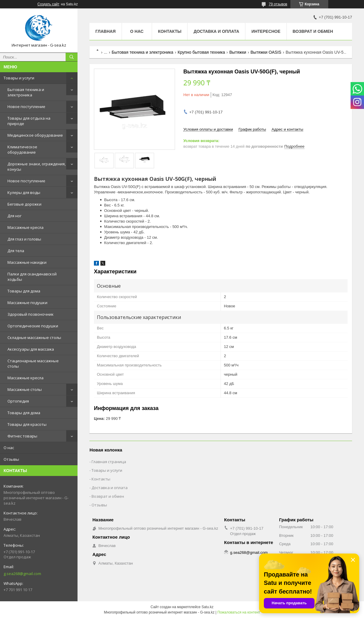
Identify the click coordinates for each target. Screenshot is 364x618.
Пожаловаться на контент (239, 612)
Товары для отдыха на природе (29, 121)
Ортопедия (18, 401)
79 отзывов (278, 4)
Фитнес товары (22, 436)
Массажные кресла (25, 227)
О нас (9, 448)
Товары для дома (24, 291)
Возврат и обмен (313, 31)
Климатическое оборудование (22, 150)
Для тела (16, 251)
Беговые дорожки (24, 204)
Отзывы (11, 459)
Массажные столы (25, 389)
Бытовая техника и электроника (26, 92)
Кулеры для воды (24, 192)
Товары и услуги (19, 78)
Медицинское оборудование (35, 135)
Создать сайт (49, 4)
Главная (106, 31)
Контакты (170, 31)
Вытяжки (238, 52)
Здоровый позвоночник (31, 314)
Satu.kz (207, 607)
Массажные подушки (27, 303)
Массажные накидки (27, 262)
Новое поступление (26, 107)
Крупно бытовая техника (201, 52)
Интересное (266, 31)
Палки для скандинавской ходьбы (32, 277)
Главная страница (109, 462)
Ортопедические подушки (33, 326)
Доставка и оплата (216, 31)
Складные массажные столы (34, 337)
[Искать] (72, 57)
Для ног (14, 216)
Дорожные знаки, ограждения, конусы (37, 167)
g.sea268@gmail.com (22, 574)
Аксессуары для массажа (31, 349)
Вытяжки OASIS (266, 52)
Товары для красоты (27, 424)
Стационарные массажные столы (33, 363)
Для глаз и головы (24, 239)
